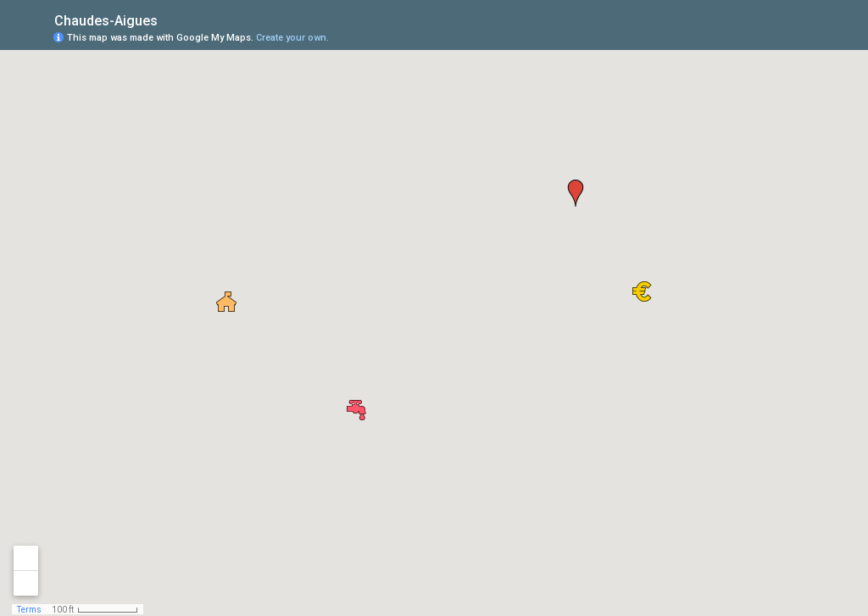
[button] (357, 410)
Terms (29, 610)
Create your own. (292, 38)
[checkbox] (171, 19)
